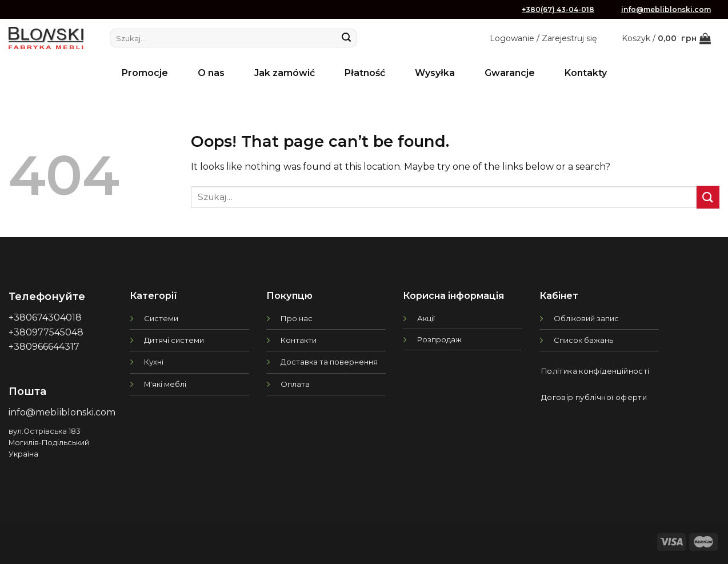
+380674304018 (45, 317)
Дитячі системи (174, 340)
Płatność (365, 73)
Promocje (145, 73)
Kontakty (586, 73)
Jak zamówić (285, 73)
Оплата (295, 384)
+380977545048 (46, 332)
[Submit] (346, 38)
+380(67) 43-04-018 (558, 9)
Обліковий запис (586, 318)
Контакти (299, 340)
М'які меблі (165, 384)
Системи (161, 318)
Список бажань (583, 340)
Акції (426, 318)
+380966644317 (44, 347)
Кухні (154, 362)
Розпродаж (439, 339)
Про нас (297, 318)
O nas (211, 73)
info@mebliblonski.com (666, 9)
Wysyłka (435, 73)
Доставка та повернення (329, 362)
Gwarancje (510, 73)
